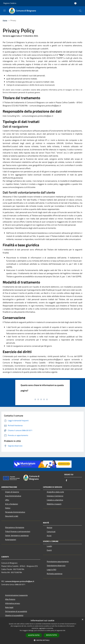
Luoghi (49, 546)
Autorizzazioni (11, 539)
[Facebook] (66, 481)
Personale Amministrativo (15, 512)
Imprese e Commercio (55, 496)
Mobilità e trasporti (54, 504)
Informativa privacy (13, 603)
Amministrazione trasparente (16, 595)
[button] (43, 640)
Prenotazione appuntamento (58, 561)
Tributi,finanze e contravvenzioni (18, 531)
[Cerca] (80, 11)
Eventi (49, 550)
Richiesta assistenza (55, 574)
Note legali (9, 607)
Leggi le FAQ (52, 570)
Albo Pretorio (10, 599)
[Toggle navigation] (4, 11)
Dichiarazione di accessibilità (16, 611)
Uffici (7, 500)
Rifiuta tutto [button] (51, 635)
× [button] (82, 620)
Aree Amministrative (13, 496)
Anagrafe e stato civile (55, 492)
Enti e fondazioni (12, 504)
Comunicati (51, 532)
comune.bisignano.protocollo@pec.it (20, 581)
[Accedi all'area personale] (75, 3)
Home (5, 20)
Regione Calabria (10, 3)
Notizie (50, 527)
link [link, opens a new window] (64, 630)
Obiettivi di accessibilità (14, 615)
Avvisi (49, 536)
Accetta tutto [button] (34, 635)
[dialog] (42, 631)
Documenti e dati (12, 516)
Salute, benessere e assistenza (17, 535)
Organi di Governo (12, 492)
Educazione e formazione (15, 527)
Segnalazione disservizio (56, 566)
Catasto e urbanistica (55, 500)
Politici (8, 508)
